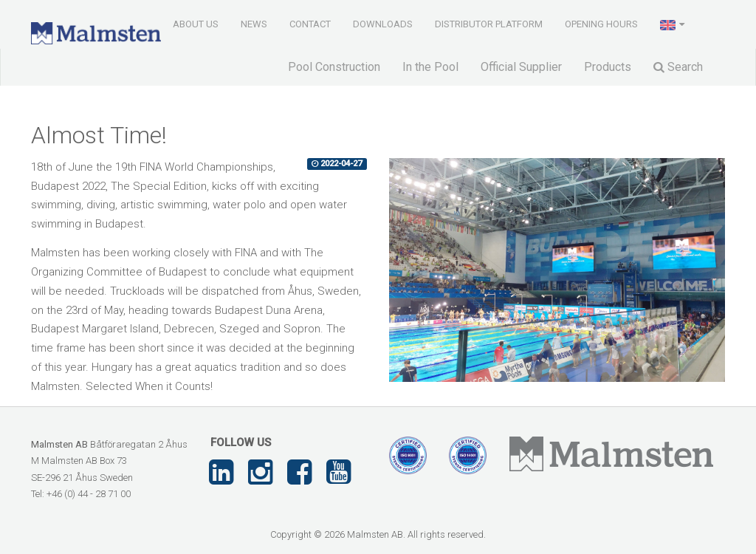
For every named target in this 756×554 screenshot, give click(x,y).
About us (196, 24)
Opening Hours (601, 24)
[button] (674, 24)
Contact (310, 24)
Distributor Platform (489, 24)
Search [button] (678, 67)
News (254, 24)
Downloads (383, 24)
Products (608, 67)
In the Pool (430, 67)
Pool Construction (334, 67)
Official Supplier (521, 67)
